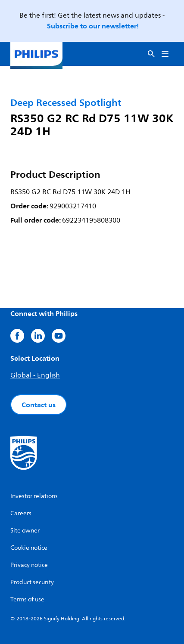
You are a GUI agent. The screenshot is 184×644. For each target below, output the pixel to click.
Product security (32, 582)
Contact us (39, 405)
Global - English (35, 375)
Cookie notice (29, 548)
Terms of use (27, 599)
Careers (21, 513)
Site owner (25, 531)
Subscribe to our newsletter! (93, 26)
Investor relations (34, 496)
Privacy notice (29, 565)
